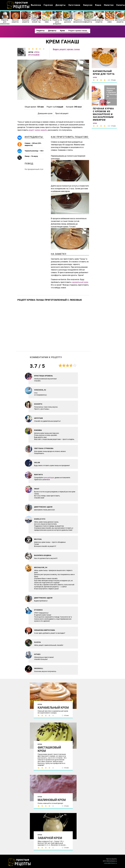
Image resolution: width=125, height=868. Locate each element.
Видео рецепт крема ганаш (66, 49)
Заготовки (74, 5)
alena (37, 52)
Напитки (109, 5)
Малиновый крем (52, 800)
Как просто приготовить (20, 862)
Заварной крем (50, 838)
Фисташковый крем (49, 749)
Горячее (48, 5)
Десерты (61, 5)
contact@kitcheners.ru (110, 863)
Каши (98, 5)
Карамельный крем (53, 708)
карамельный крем (80, 282)
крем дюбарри (49, 478)
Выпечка (36, 5)
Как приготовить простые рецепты (18, 5)
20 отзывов (34, 55)
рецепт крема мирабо (38, 130)
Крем (40, 704)
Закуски (88, 5)
